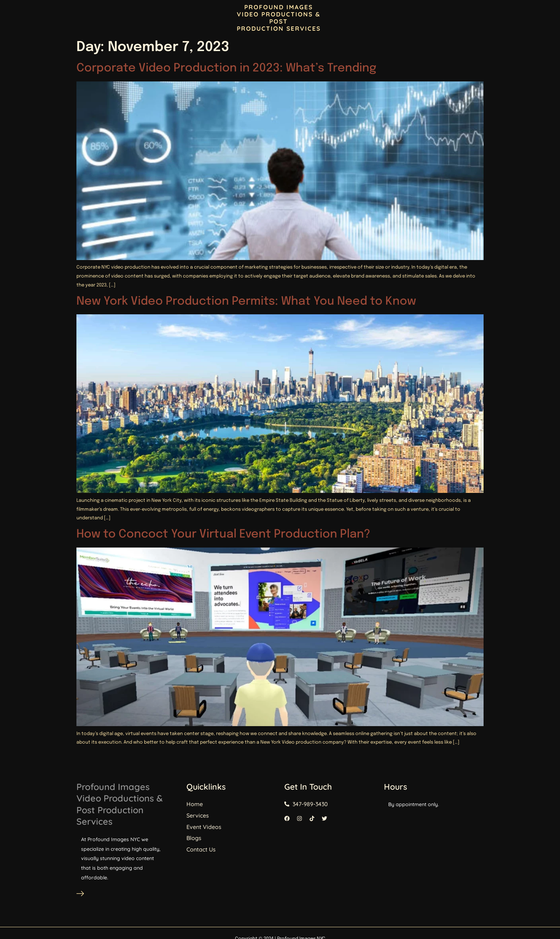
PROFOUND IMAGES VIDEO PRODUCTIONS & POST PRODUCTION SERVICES (279, 18)
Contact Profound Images (144, 18)
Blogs (198, 18)
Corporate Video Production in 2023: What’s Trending (226, 68)
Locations (364, 18)
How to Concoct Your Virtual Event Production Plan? (223, 535)
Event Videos (406, 18)
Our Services (453, 18)
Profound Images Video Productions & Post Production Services (141, 805)
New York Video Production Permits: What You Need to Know (246, 302)
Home (91, 18)
